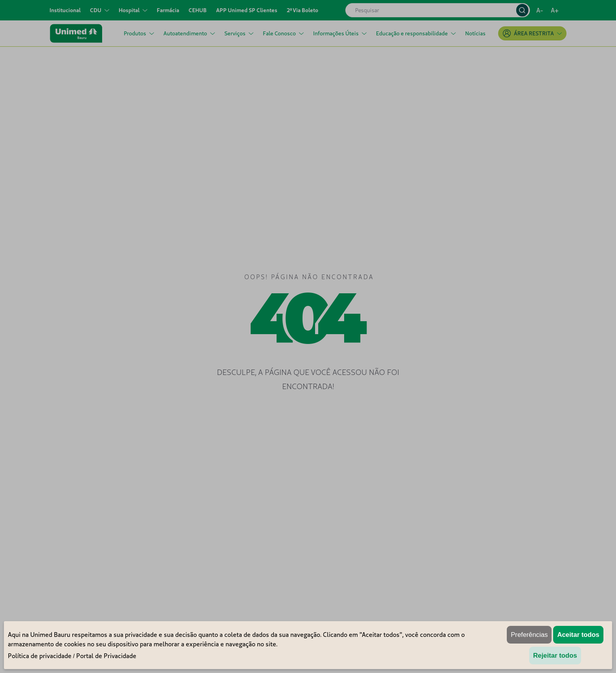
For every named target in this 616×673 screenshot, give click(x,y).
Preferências (529, 635)
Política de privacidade (40, 656)
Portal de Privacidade (106, 656)
